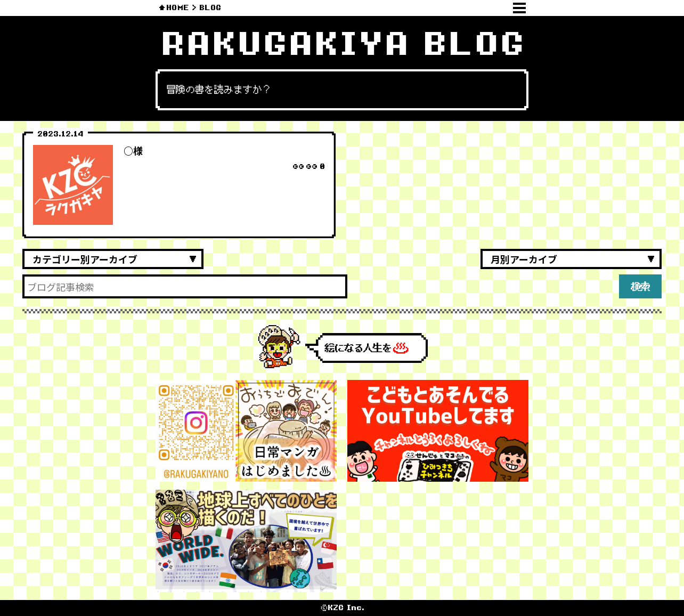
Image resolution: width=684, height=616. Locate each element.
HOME (178, 8)
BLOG (210, 8)
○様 (133, 150)
